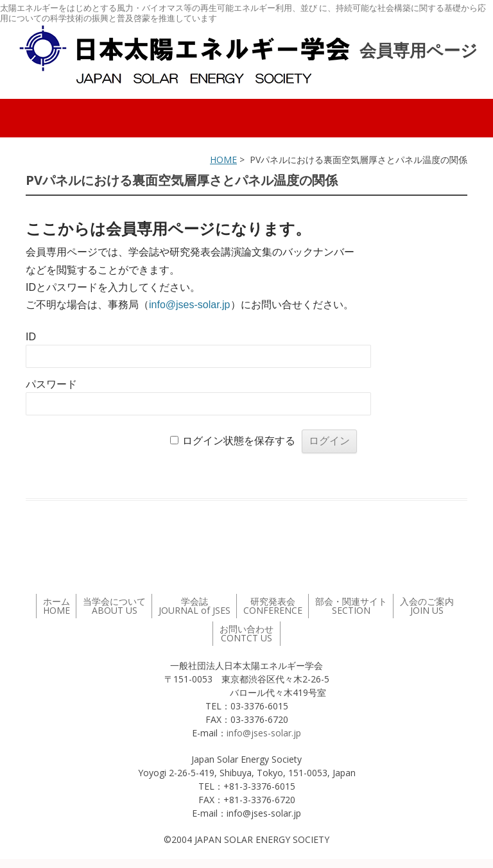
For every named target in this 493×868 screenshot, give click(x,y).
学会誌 (195, 606)
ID (31, 337)
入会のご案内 (427, 606)
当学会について (114, 606)
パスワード (51, 384)
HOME (223, 160)
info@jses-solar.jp (190, 305)
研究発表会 (273, 606)
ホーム (56, 606)
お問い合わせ (246, 633)
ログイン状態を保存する (239, 441)
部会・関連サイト (351, 606)
